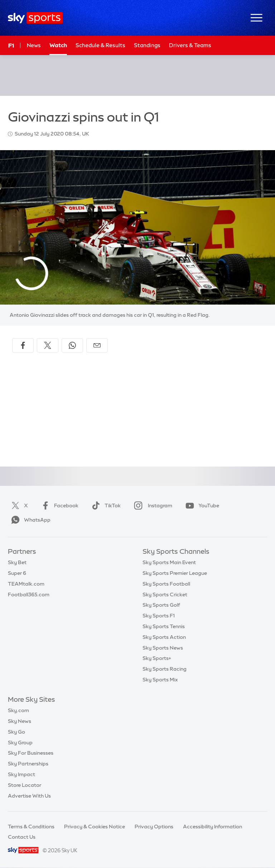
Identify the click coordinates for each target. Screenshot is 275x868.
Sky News (20, 721)
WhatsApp (29, 520)
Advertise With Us (29, 796)
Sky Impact (21, 774)
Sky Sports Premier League (175, 573)
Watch (58, 45)
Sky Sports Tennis (164, 626)
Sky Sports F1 (159, 616)
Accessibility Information (213, 827)
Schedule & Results (100, 45)
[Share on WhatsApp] (72, 345)
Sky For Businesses (31, 753)
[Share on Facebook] (23, 345)
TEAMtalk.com (26, 584)
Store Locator (25, 785)
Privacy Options (154, 827)
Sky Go (16, 732)
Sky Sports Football (166, 584)
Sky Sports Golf (161, 605)
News (34, 45)
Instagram (152, 505)
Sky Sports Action (164, 637)
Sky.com (18, 710)
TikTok (105, 505)
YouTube (201, 505)
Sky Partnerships (28, 764)
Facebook (58, 505)
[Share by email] (97, 345)
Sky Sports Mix (160, 680)
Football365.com (29, 595)
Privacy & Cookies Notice (95, 827)
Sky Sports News (163, 648)
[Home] (35, 18)
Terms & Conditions (31, 827)
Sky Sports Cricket (165, 595)
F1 (11, 45)
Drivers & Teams (190, 45)
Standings (147, 45)
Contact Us (22, 837)
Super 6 (17, 573)
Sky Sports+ (157, 658)
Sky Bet (17, 562)
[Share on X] (48, 345)
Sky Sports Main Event (169, 562)
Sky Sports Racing (165, 669)
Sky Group (20, 743)
